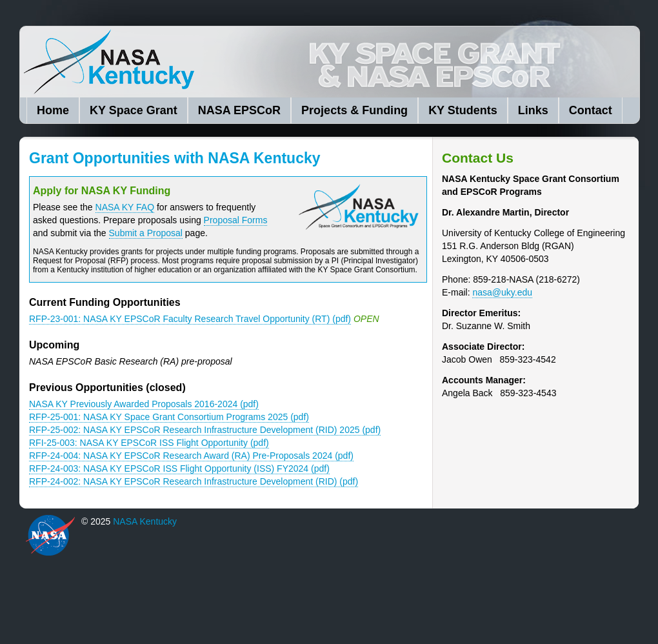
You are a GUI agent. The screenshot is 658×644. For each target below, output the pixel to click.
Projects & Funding (354, 110)
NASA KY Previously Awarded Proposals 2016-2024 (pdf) (144, 404)
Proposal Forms (236, 220)
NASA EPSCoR (239, 110)
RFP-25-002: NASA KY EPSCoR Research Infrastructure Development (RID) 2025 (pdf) (205, 430)
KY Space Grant (134, 110)
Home (53, 110)
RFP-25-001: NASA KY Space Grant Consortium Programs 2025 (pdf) (169, 417)
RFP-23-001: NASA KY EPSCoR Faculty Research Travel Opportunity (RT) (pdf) (190, 319)
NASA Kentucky (220, 62)
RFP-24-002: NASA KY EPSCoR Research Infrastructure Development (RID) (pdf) (194, 481)
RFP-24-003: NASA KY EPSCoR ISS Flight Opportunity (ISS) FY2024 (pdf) (179, 468)
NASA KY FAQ (125, 207)
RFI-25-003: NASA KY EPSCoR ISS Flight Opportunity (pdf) (149, 443)
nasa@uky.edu (502, 292)
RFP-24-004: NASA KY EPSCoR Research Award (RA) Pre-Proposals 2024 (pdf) (191, 456)
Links (533, 110)
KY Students (463, 110)
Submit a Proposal (146, 233)
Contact (591, 110)
